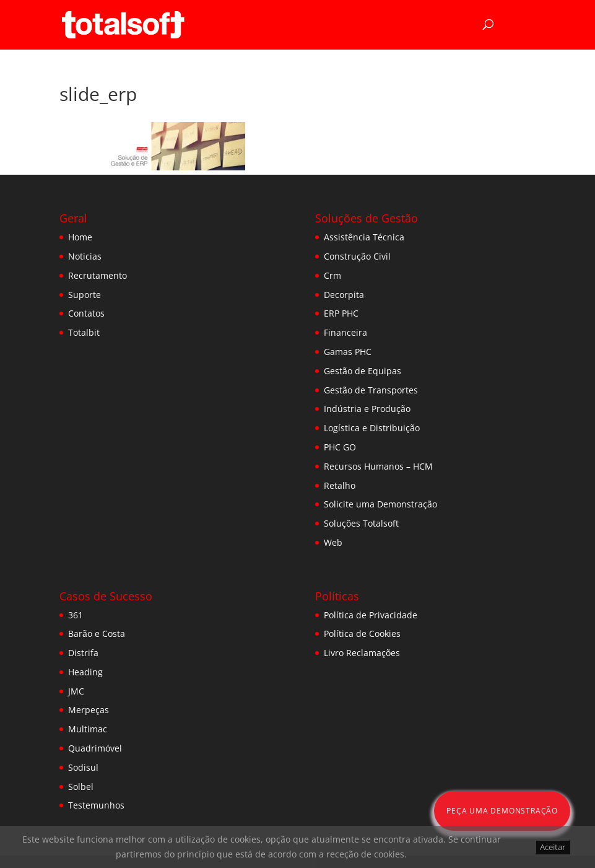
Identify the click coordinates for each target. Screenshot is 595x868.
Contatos (86, 313)
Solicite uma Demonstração (380, 504)
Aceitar (553, 847)
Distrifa (83, 653)
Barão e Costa (97, 633)
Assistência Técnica (364, 237)
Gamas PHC (348, 352)
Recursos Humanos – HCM (378, 466)
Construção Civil (357, 256)
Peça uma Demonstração (502, 811)
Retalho (340, 485)
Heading (85, 672)
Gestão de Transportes (371, 390)
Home (80, 237)
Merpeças (89, 710)
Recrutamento (98, 275)
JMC (76, 691)
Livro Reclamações (362, 653)
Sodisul (83, 767)
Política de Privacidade (371, 615)
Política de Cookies (362, 633)
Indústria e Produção (367, 409)
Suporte (85, 295)
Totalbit (84, 332)
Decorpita (344, 295)
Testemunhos (96, 805)
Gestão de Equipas (363, 371)
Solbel (81, 787)
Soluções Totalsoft (361, 523)
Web (333, 542)
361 (76, 615)
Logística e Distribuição (372, 428)
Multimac (88, 729)
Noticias (85, 256)
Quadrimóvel (95, 748)
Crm (332, 275)
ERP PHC (341, 313)
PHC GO (340, 447)
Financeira (345, 332)
